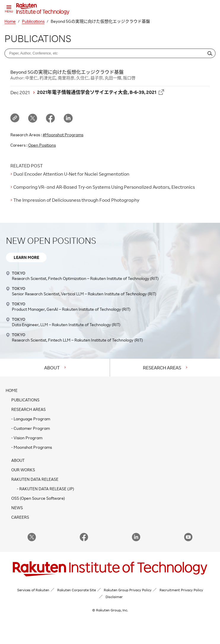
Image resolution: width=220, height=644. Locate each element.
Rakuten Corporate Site (76, 590)
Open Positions (42, 145)
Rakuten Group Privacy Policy (128, 590)
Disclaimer (114, 597)
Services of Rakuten (33, 590)
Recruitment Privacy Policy (181, 590)
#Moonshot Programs (63, 135)
